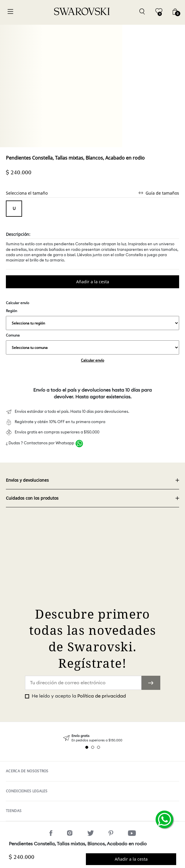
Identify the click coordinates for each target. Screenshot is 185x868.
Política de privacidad (102, 696)
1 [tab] (87, 747)
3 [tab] (99, 747)
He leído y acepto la (78, 696)
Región (92, 319)
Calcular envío (92, 360)
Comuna (92, 344)
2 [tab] (93, 747)
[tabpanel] (92, 738)
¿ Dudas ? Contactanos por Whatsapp (40, 443)
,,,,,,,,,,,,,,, (92, 323)
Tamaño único (14, 209)
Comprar (92, 282)
